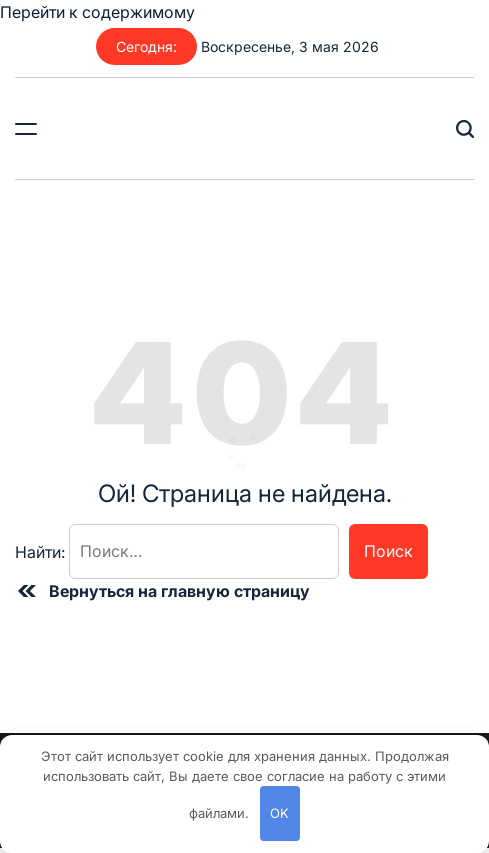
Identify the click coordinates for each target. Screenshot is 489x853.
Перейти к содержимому (97, 12)
